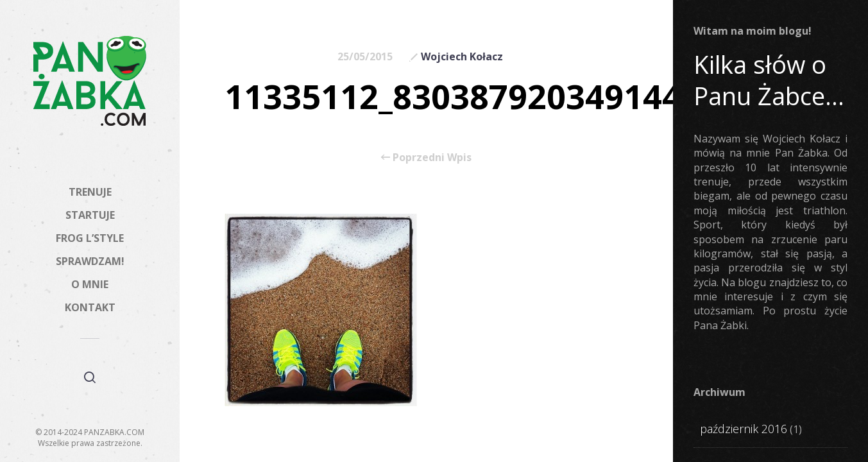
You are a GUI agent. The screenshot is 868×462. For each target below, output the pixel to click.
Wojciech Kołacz (462, 56)
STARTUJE (90, 215)
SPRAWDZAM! (90, 261)
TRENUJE (90, 192)
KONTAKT (90, 307)
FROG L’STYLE (90, 238)
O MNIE (90, 284)
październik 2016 (744, 429)
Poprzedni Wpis (426, 157)
